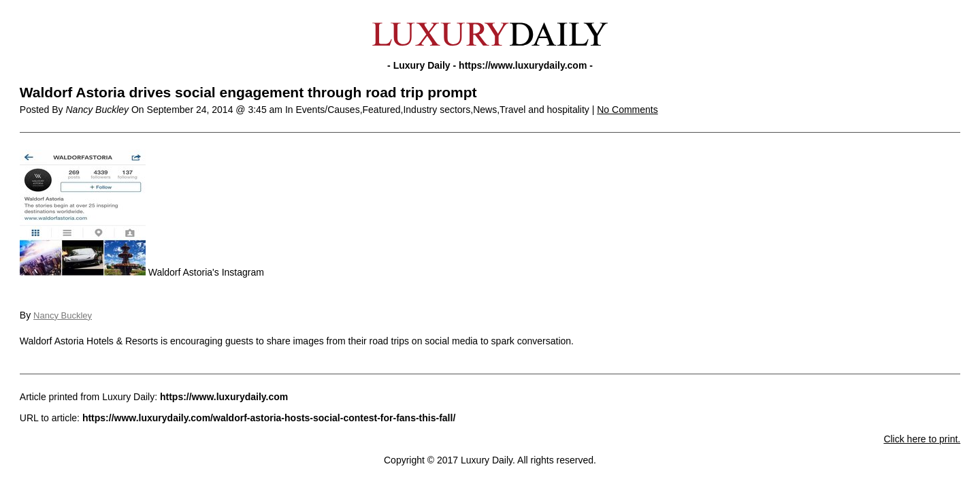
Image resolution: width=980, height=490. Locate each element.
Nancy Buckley (63, 315)
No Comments (627, 110)
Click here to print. (922, 439)
